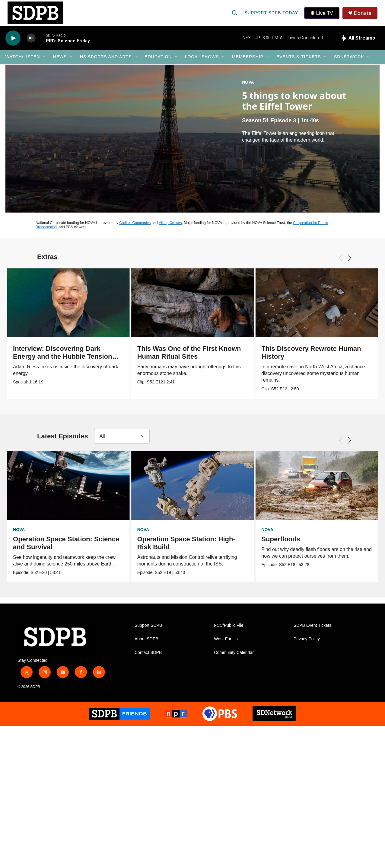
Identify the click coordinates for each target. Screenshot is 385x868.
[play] (13, 44)
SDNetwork (349, 63)
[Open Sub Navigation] (45, 63)
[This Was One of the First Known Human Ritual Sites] (220, 309)
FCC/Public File (229, 632)
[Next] (349, 264)
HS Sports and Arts (106, 63)
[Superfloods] (315, 491)
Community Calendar (234, 659)
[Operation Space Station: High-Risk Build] (196, 491)
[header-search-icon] (235, 16)
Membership (248, 63)
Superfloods (279, 545)
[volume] (31, 44)
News (60, 63)
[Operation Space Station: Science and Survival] (68, 491)
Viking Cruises (170, 229)
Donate (364, 16)
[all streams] (358, 44)
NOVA (248, 88)
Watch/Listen (23, 63)
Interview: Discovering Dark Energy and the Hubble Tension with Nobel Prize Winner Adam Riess (62, 366)
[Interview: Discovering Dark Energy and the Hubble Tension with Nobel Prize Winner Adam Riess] (68, 309)
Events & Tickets (299, 63)
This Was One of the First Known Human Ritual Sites (217, 358)
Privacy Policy (307, 646)
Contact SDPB (148, 659)
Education (158, 63)
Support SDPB (148, 632)
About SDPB (146, 646)
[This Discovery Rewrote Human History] (320, 309)
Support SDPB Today (272, 16)
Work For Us (226, 646)
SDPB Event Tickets (312, 632)
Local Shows (202, 63)
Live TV (323, 16)
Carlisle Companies (135, 229)
